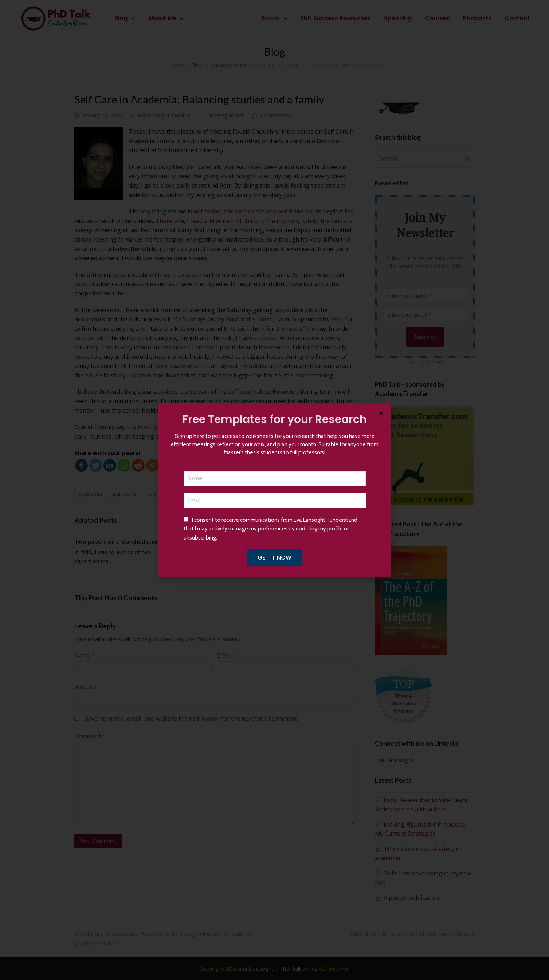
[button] (381, 413)
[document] (274, 490)
